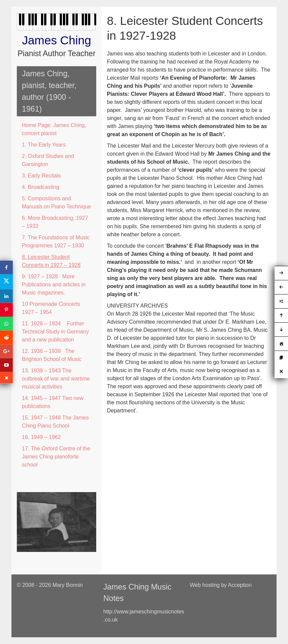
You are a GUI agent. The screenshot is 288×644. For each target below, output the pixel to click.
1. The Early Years (44, 145)
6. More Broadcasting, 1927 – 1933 (55, 222)
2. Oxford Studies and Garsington (48, 160)
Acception (240, 585)
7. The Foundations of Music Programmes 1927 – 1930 (56, 241)
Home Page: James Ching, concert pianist (54, 129)
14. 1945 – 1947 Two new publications (53, 402)
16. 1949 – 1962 (41, 437)
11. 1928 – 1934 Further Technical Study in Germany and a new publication (55, 332)
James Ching (56, 40)
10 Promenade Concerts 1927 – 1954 (51, 308)
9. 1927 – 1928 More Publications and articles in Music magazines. (54, 285)
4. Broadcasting (41, 187)
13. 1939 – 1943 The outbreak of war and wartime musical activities (56, 379)
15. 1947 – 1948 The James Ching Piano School (55, 422)
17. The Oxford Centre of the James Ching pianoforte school (56, 457)
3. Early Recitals (41, 176)
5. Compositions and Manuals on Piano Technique (56, 203)
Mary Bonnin (68, 585)
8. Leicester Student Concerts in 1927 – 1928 (51, 261)
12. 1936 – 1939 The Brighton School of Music (52, 355)
